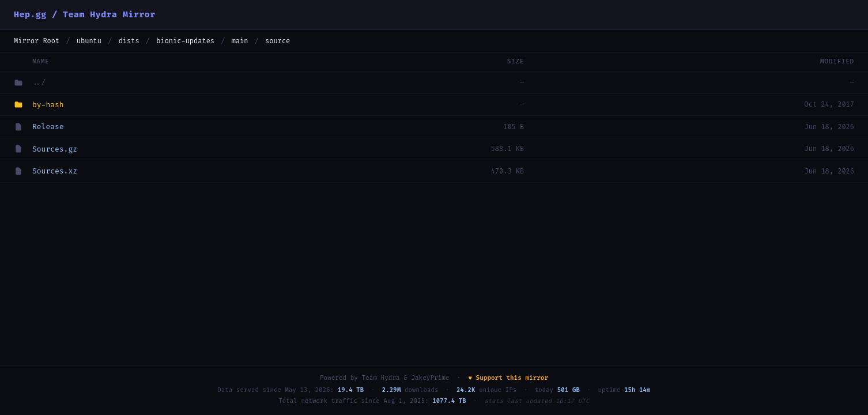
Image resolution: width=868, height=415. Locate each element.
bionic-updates (185, 41)
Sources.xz (55, 171)
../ (39, 82)
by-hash (48, 105)
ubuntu (89, 41)
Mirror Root (37, 41)
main (240, 41)
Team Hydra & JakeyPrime (406, 378)
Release (48, 127)
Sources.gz (55, 149)
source (278, 41)
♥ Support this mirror (508, 378)
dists (129, 41)
